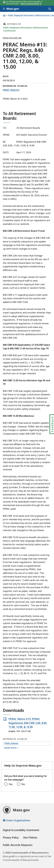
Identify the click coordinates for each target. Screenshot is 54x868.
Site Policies (30, 837)
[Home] (4, 15)
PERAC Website (11, 90)
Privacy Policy (11, 837)
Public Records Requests (18, 845)
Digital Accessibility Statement (21, 830)
